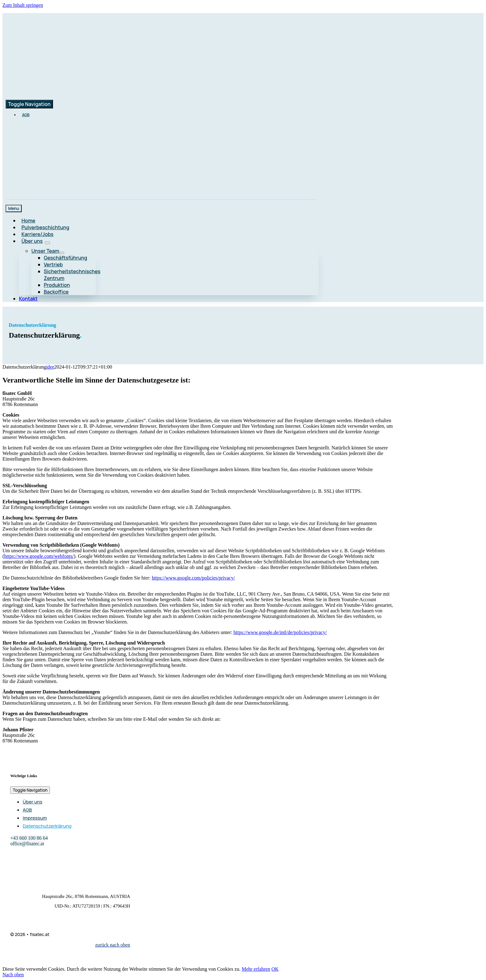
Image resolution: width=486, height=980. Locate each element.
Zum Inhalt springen (23, 5)
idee (50, 367)
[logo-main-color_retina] (77, 57)
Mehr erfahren (256, 969)
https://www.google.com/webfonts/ (39, 556)
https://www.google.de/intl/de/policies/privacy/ (280, 632)
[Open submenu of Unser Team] (62, 253)
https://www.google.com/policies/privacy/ (193, 578)
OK (275, 969)
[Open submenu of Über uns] (47, 243)
